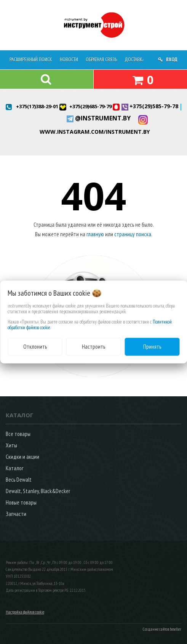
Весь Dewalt (19, 480)
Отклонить (35, 347)
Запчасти (16, 514)
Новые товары (21, 502)
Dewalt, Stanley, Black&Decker (38, 491)
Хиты (11, 445)
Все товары (18, 434)
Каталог (14, 468)
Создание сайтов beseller (162, 629)
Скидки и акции (22, 457)
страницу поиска (133, 234)
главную (95, 234)
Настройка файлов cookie (25, 612)
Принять (152, 347)
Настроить (93, 347)
